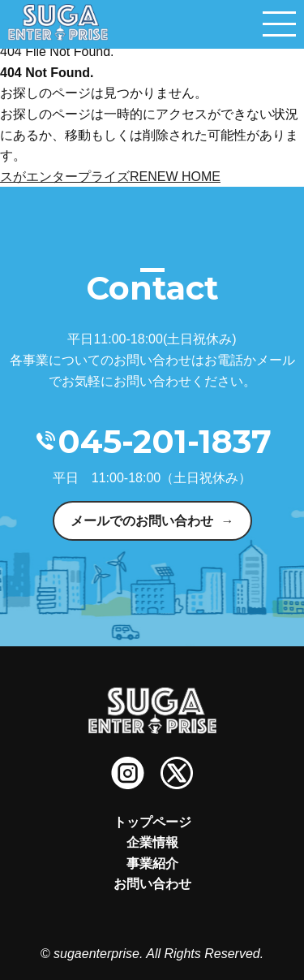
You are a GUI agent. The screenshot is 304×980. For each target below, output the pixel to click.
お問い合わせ (152, 884)
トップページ (152, 822)
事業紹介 (152, 863)
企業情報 (152, 842)
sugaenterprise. (98, 954)
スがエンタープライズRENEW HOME (110, 177)
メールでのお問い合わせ (142, 521)
